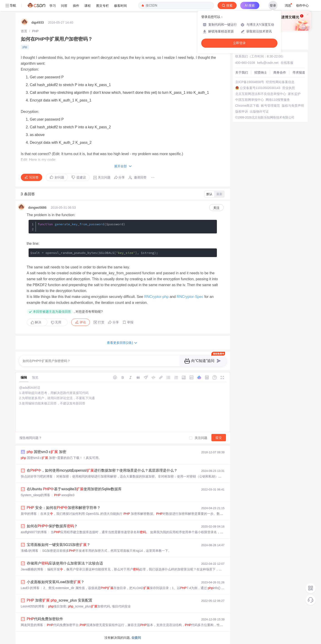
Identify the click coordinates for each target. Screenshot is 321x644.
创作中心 (302, 5)
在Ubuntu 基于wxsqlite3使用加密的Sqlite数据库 (74, 489)
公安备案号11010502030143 (260, 88)
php (25, 47)
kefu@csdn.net (268, 63)
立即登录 (239, 43)
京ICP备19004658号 (250, 82)
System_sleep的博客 (36, 495)
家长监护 (294, 94)
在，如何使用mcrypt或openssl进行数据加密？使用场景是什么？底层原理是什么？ (102, 470)
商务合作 (280, 72)
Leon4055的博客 (33, 606)
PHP (35, 31)
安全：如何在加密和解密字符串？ (64, 508)
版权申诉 (242, 111)
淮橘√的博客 (30, 551)
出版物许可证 (259, 111)
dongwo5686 (37, 208)
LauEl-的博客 (30, 588)
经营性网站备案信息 (280, 82)
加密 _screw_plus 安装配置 (60, 600)
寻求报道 (299, 72)
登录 (273, 5)
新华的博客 (29, 514)
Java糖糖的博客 (32, 569)
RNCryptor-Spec (190, 297)
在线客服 (287, 63)
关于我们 (242, 72)
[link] (24, 31)
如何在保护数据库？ (52, 526)
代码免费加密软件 (45, 619)
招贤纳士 (261, 72)
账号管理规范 (270, 106)
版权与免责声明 (293, 106)
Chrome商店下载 (247, 106)
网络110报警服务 (278, 100)
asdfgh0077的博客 (34, 532)
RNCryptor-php (157, 297)
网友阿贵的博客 (32, 625)
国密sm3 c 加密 (47, 452)
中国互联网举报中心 (250, 100)
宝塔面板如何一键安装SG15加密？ (59, 545)
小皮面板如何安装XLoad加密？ (56, 582)
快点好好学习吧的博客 (37, 476)
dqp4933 (38, 22)
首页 (24, 31)
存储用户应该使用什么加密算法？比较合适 (65, 563)
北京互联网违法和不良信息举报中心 (261, 94)
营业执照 (289, 88)
